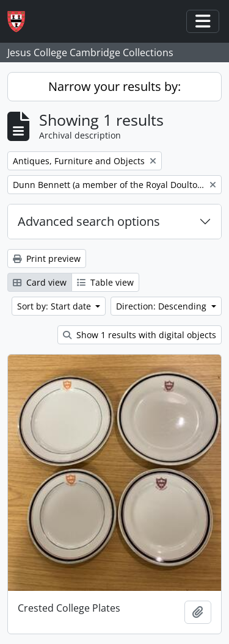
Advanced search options (89, 221)
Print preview (47, 259)
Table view (105, 282)
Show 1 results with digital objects (140, 335)
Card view (40, 282)
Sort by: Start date (55, 306)
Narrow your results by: (114, 86)
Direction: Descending (162, 306)
